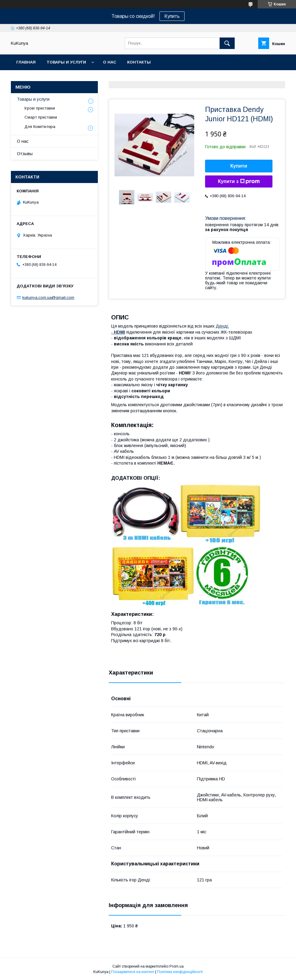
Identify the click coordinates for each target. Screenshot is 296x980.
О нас (110, 62)
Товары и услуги (66, 62)
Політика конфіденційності (180, 972)
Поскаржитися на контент (133, 972)
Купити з (239, 181)
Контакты (139, 62)
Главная (26, 62)
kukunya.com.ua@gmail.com (48, 297)
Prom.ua (177, 966)
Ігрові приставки (40, 108)
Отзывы (25, 154)
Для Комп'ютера (40, 127)
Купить (172, 16)
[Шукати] (227, 43)
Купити (239, 166)
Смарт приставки (41, 117)
